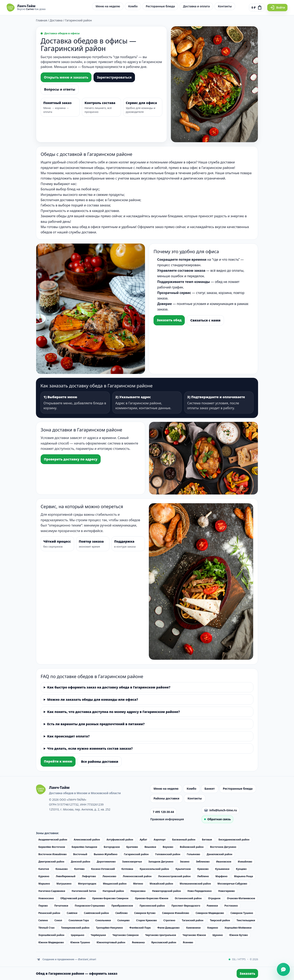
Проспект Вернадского (186, 906)
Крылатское (183, 869)
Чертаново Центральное (161, 935)
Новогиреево (227, 891)
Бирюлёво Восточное (52, 847)
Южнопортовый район (111, 942)
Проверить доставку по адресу (71, 459)
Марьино (44, 884)
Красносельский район (154, 869)
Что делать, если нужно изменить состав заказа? (90, 748)
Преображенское (122, 906)
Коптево (79, 869)
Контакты (225, 6)
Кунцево (241, 869)
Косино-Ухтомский (103, 869)
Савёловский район (96, 913)
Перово (43, 906)
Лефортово (89, 876)
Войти (277, 8)
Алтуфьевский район (120, 840)
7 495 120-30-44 (163, 812)
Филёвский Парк (140, 928)
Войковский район (192, 847)
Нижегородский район (166, 891)
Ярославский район (164, 942)
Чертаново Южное (194, 935)
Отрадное (214, 898)
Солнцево (124, 920)
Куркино (44, 876)
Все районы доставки (100, 762)
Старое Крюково (147, 920)
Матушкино (64, 884)
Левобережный (66, 876)
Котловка (127, 869)
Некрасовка (138, 891)
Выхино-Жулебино (106, 854)
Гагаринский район (136, 854)
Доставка (56, 20)
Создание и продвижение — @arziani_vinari (66, 959)
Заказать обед (169, 320)
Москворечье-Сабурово (232, 884)
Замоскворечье (132, 862)
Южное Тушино (80, 942)
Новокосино (46, 898)
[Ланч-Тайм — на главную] (26, 8)
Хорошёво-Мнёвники (238, 928)
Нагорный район (113, 891)
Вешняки (150, 847)
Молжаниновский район (195, 884)
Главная (42, 20)
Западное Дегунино (161, 862)
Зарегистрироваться (114, 77)
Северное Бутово (145, 913)
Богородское (112, 847)
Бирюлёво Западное (84, 847)
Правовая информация (167, 819)
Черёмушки (98, 935)
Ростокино (231, 906)
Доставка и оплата (196, 6)
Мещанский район (115, 884)
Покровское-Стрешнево (90, 906)
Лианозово (109, 876)
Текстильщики (246, 920)
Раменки (212, 906)
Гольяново (193, 854)
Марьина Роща (243, 876)
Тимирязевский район (75, 928)
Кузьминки (222, 869)
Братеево (132, 847)
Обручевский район (73, 898)
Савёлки (72, 913)
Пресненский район (152, 906)
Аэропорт (160, 840)
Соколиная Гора (79, 920)
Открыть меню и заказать (66, 77)
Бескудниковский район (234, 840)
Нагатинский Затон (84, 891)
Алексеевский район (87, 840)
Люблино (203, 876)
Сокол (58, 920)
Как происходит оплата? (68, 736)
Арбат (143, 840)
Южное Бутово (238, 935)
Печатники (61, 906)
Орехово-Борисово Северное (110, 898)
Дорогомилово (106, 862)
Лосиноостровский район (174, 876)
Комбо (133, 6)
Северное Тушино (242, 913)
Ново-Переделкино (200, 891)
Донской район (81, 862)
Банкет (210, 789)
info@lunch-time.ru (221, 810)
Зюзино (185, 862)
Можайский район (161, 884)
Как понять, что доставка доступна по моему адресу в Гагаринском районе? (114, 712)
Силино (43, 920)
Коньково (62, 869)
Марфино (221, 876)
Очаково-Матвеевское (241, 898)
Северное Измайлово (176, 913)
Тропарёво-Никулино (109, 928)
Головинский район (168, 854)
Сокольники (103, 920)
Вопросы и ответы (60, 89)
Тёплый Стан (46, 928)
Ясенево (188, 942)
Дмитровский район (51, 862)
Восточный (80, 854)
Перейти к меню (58, 761)
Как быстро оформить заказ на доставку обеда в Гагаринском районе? (109, 687)
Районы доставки (166, 798)
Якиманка (138, 942)
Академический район (53, 840)
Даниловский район (219, 854)
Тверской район (220, 920)
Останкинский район (188, 898)
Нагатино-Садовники (52, 891)
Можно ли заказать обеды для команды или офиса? (93, 700)
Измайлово (245, 862)
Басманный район (184, 840)
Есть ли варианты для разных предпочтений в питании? (96, 724)
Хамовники (193, 928)
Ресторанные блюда (160, 6)
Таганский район (193, 920)
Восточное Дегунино (223, 847)
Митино (138, 884)
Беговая (207, 840)
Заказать (247, 973)
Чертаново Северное (126, 935)
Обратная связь (218, 819)
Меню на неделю (108, 6)
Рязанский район (49, 913)
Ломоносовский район (137, 876)
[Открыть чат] (283, 969)
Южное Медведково (51, 942)
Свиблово (121, 913)
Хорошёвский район (51, 935)
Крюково (203, 869)
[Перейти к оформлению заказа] (257, 8)
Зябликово (203, 862)
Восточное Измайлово (53, 854)
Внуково (168, 847)
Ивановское (224, 862)
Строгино (169, 920)
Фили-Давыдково (168, 928)
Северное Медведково (210, 913)
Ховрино (213, 928)
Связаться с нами (205, 320)
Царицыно (78, 935)
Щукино (218, 935)
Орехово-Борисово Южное (152, 898)
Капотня (44, 869)
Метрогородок (87, 884)
